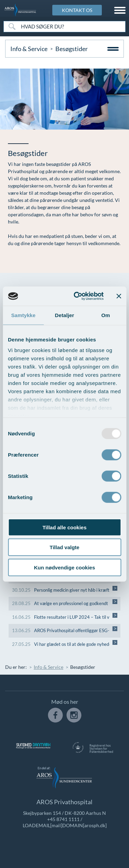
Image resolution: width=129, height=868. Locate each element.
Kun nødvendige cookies (65, 567)
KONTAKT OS (77, 10)
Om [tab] (106, 315)
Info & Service (29, 49)
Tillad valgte (64, 547)
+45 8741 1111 (63, 819)
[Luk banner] (119, 296)
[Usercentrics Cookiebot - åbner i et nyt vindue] (77, 296)
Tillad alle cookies (64, 527)
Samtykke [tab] (23, 315)
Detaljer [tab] (65, 315)
